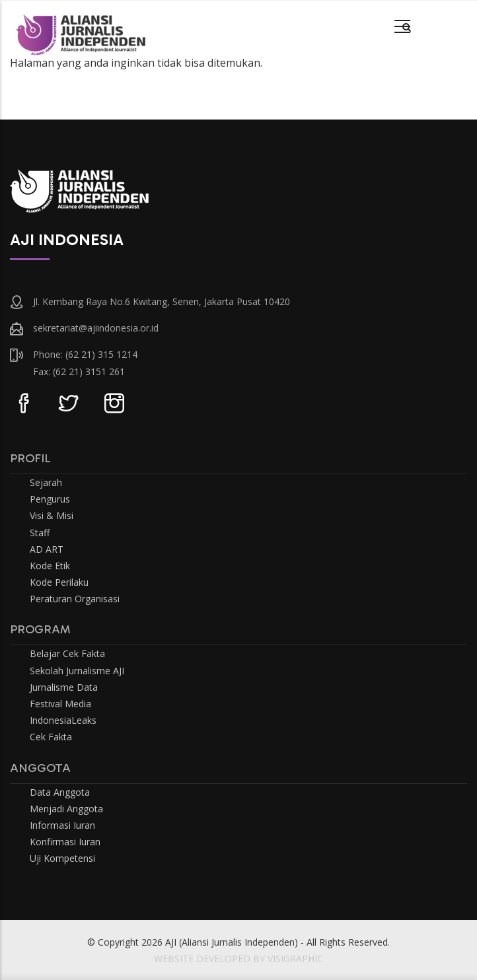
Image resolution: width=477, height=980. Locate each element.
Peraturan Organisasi (75, 599)
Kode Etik (50, 566)
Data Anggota (60, 792)
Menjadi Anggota (66, 809)
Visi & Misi (52, 515)
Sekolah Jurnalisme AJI (77, 671)
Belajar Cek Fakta (67, 653)
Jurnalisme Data (64, 687)
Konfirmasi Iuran (65, 842)
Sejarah (46, 482)
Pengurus (50, 499)
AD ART (47, 549)
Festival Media (60, 704)
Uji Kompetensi (62, 858)
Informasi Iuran (62, 825)
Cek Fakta (51, 737)
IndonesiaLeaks (63, 720)
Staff (40, 533)
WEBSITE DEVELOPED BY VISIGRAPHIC (238, 959)
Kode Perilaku (59, 582)
